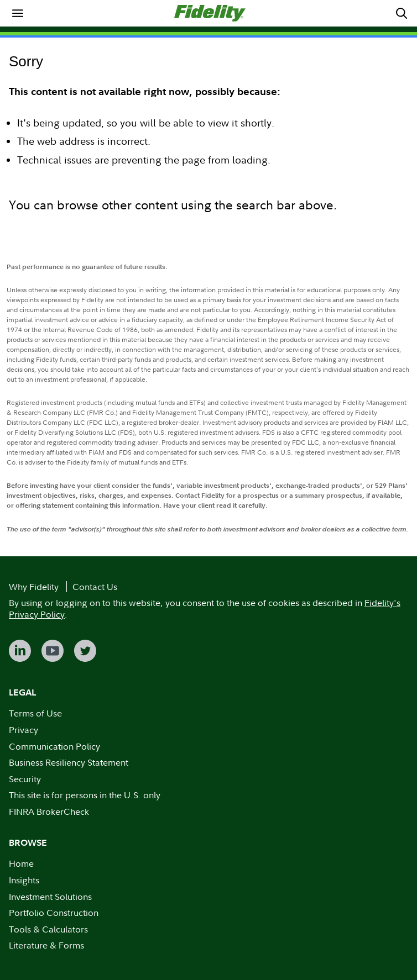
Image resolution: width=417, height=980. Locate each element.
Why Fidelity (34, 587)
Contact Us (95, 587)
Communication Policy (54, 746)
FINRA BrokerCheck (49, 812)
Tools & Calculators (48, 929)
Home (21, 863)
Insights (24, 880)
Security (25, 779)
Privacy (24, 730)
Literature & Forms (46, 945)
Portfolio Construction (54, 913)
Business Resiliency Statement (69, 762)
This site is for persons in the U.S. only (85, 795)
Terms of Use (35, 713)
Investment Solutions (50, 897)
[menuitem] (18, 13)
